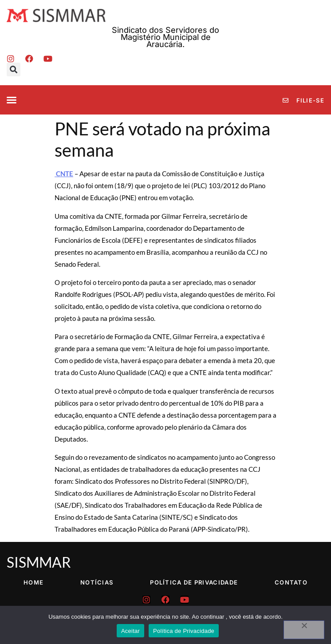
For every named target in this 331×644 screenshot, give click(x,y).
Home (33, 582)
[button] (14, 69)
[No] (304, 630)
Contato (291, 582)
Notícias (97, 582)
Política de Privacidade (194, 582)
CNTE (64, 174)
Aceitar (130, 631)
